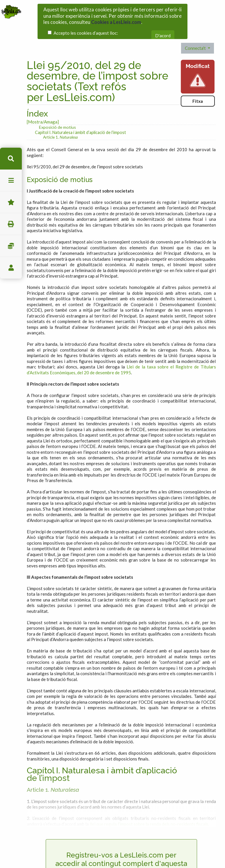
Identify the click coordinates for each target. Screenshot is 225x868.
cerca (11, 159)
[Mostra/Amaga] (43, 111)
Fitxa (198, 91)
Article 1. (60, 127)
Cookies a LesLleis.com (116, 20)
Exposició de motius (57, 117)
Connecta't (196, 38)
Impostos (11, 246)
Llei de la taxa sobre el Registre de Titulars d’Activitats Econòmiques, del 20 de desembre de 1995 (121, 359)
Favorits (11, 202)
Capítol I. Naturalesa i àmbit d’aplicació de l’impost (80, 122)
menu (11, 180)
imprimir (11, 224)
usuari (11, 268)
